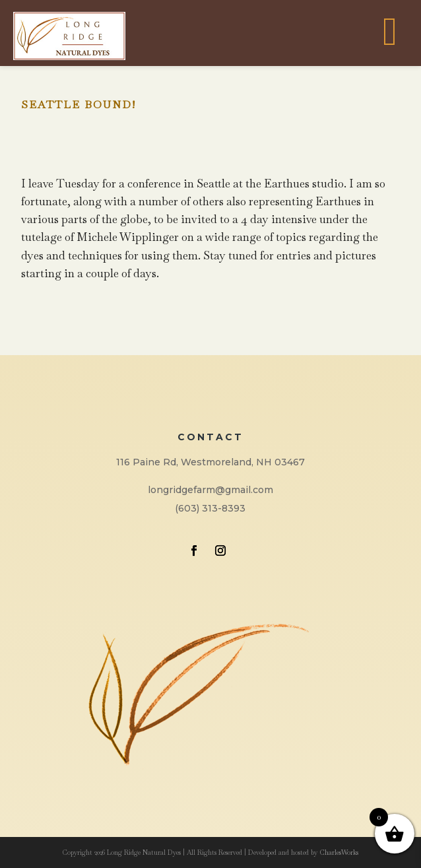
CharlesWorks (339, 852)
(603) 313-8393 (210, 508)
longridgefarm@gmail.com (210, 490)
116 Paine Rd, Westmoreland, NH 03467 (210, 462)
